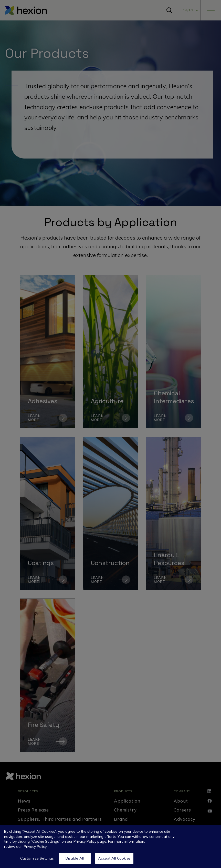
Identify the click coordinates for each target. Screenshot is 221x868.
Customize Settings (37, 858)
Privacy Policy (35, 847)
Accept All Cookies (114, 858)
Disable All (75, 858)
